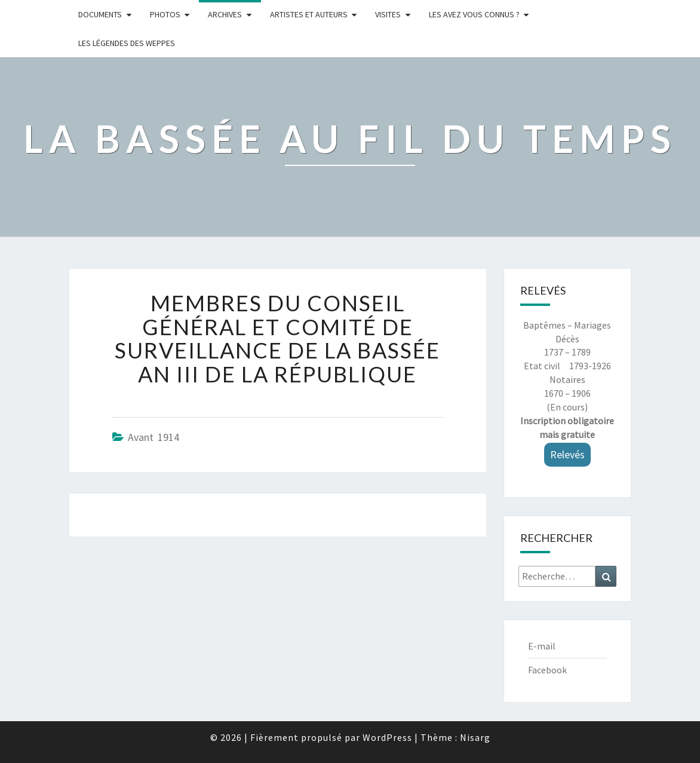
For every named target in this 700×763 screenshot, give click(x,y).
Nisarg (475, 737)
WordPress (387, 737)
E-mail (542, 646)
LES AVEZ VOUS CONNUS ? (474, 14)
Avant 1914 (153, 437)
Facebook (547, 670)
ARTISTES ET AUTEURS (309, 14)
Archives (225, 14)
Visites (388, 14)
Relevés (567, 454)
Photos (165, 14)
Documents (100, 14)
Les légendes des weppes (127, 43)
